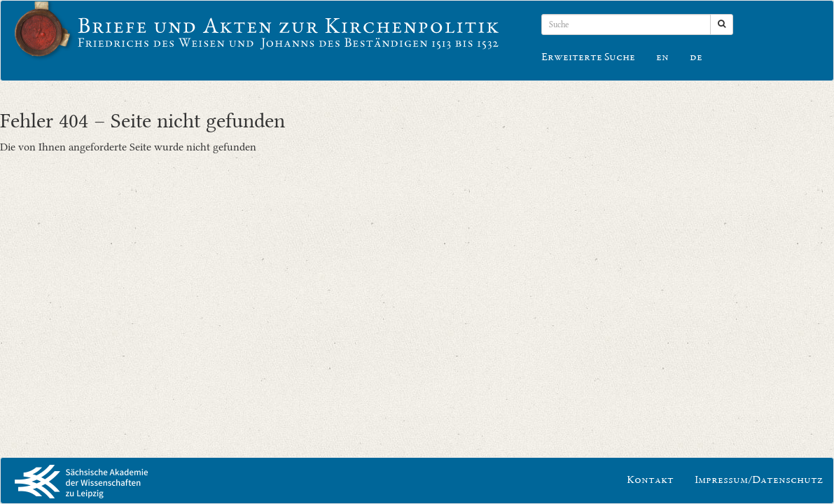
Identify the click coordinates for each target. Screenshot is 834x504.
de (696, 58)
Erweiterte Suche (588, 58)
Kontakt (650, 481)
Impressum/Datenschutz (759, 481)
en (662, 58)
